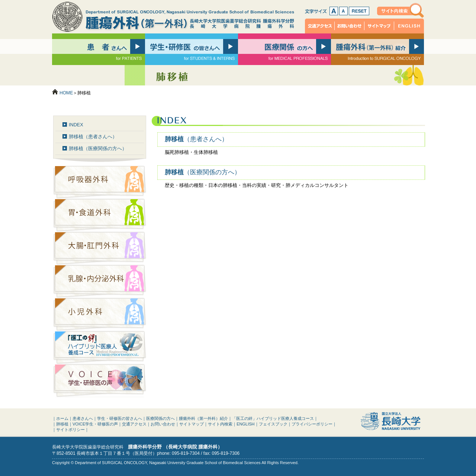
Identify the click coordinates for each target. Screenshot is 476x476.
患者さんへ (83, 418)
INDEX (76, 125)
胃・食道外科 (100, 215)
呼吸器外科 (100, 182)
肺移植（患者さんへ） (93, 137)
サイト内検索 (401, 10)
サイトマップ (379, 26)
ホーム (62, 418)
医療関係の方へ (160, 418)
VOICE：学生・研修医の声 (100, 381)
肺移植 (196, 139)
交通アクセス (320, 26)
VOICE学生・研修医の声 (95, 424)
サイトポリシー (70, 430)
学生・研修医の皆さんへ (120, 418)
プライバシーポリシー (312, 424)
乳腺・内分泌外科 (100, 281)
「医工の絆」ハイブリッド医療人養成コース (100, 348)
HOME (66, 93)
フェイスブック (273, 424)
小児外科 (100, 315)
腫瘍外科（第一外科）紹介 (203, 418)
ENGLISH (409, 26)
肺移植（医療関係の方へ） (98, 149)
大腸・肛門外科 (100, 248)
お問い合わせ (350, 26)
